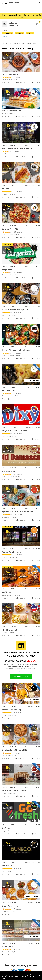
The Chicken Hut (10, 630)
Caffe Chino (7, 946)
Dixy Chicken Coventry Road (15, 431)
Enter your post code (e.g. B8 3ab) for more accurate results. (22, 16)
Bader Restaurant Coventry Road (17, 148)
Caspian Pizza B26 (10, 229)
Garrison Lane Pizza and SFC (15, 750)
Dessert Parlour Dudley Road (15, 310)
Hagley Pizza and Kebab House (16, 350)
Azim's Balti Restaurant (13, 552)
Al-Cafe (6, 189)
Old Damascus (8, 471)
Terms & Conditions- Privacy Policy (25, 966)
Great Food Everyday (11, 906)
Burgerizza (7, 269)
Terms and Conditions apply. (21, 672)
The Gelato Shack (10, 74)
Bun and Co (7, 866)
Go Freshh (7, 828)
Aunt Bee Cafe (9, 391)
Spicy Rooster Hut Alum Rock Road (17, 512)
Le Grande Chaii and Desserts (15, 790)
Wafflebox (7, 592)
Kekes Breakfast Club (12, 111)
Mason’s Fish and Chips (12, 710)
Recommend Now (21, 676)
